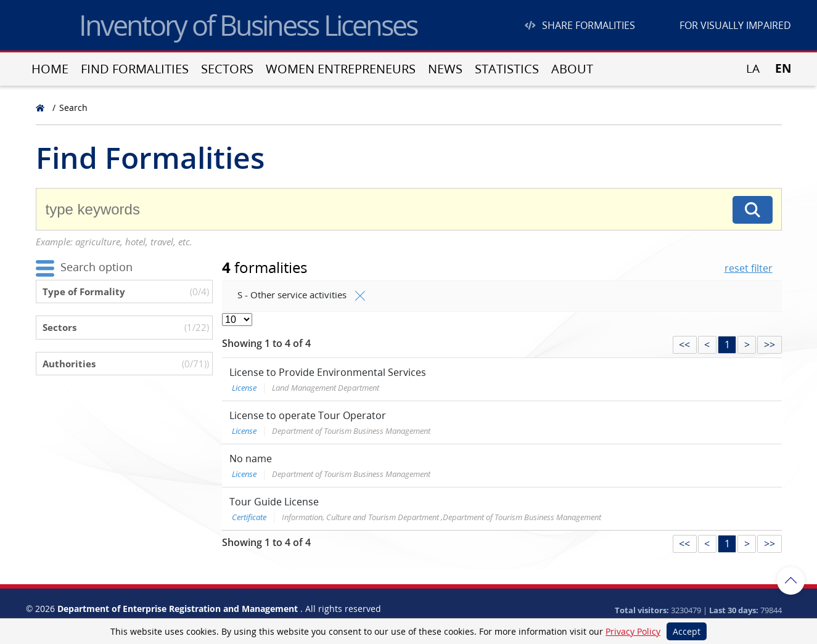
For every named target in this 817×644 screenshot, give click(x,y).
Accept (687, 631)
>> (770, 344)
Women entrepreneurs (341, 69)
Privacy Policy (633, 631)
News (445, 69)
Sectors (227, 69)
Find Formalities (135, 69)
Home (50, 69)
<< (684, 344)
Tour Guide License (274, 502)
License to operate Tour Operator (308, 415)
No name (251, 459)
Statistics (507, 69)
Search (73, 108)
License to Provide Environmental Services (328, 372)
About (572, 69)
